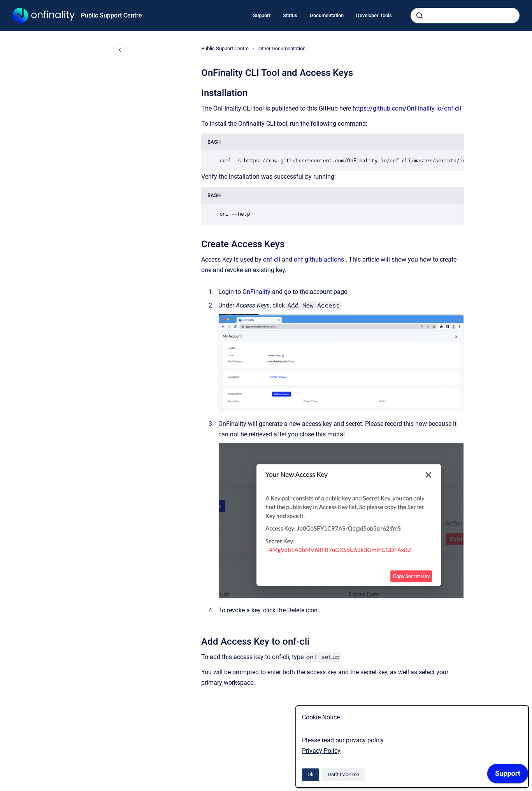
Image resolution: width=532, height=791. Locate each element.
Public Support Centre (111, 15)
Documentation (327, 15)
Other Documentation (282, 48)
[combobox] (465, 16)
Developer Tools (374, 15)
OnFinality (256, 292)
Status (290, 15)
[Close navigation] (120, 50)
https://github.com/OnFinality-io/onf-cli (407, 108)
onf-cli (272, 259)
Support (262, 15)
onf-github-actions (319, 259)
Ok (311, 774)
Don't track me (343, 774)
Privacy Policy (321, 751)
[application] (508, 775)
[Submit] (420, 16)
